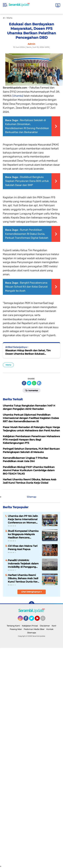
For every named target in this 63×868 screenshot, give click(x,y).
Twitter (33, 620)
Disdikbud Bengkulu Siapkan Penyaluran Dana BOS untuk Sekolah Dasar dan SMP (27, 181)
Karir (54, 626)
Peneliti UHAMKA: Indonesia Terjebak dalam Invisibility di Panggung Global (23, 564)
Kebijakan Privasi (30, 626)
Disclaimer (45, 626)
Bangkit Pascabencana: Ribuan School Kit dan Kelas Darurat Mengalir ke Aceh (26, 287)
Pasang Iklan (16, 629)
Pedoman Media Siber (34, 629)
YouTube (39, 620)
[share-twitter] (29, 383)
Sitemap (32, 497)
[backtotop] (32, 604)
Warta (8, 365)
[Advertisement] (32, 756)
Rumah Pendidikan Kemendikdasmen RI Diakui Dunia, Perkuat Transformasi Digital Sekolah (27, 234)
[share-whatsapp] (34, 383)
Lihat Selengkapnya (32, 592)
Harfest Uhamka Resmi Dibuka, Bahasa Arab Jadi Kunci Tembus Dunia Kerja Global (24, 578)
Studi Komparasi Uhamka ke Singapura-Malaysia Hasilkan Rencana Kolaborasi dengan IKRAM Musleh (23, 534)
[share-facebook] (24, 383)
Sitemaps (32, 633)
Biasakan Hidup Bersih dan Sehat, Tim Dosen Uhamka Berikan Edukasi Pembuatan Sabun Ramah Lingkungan (29, 352)
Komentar (32, 390)
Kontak (50, 629)
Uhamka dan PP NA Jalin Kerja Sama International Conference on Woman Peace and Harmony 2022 (23, 519)
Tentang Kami (13, 626)
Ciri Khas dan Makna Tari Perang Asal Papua (23, 548)
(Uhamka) (18, 96)
